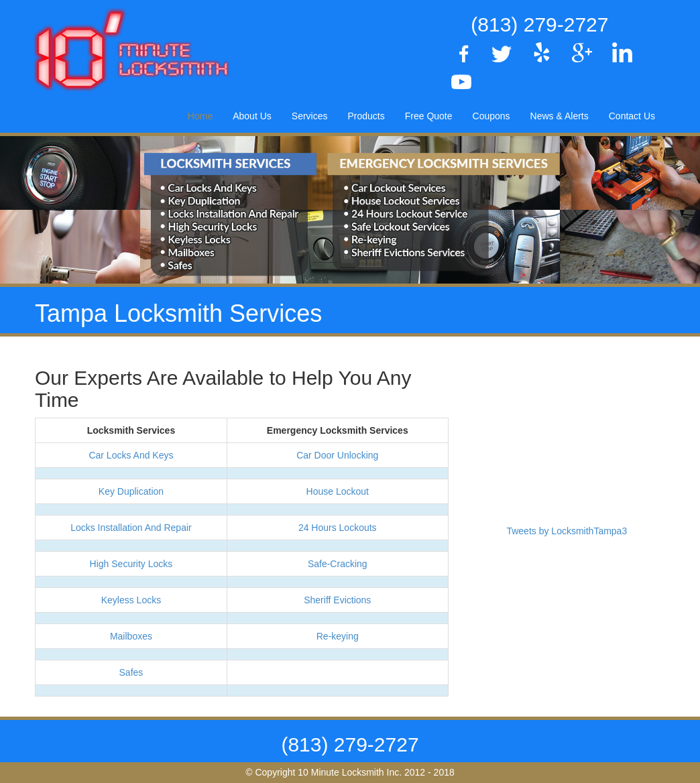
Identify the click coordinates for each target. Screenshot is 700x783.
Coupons (491, 116)
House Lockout (338, 491)
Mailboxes (131, 636)
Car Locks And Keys (131, 455)
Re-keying (338, 636)
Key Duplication (131, 491)
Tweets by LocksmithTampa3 (567, 531)
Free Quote (429, 116)
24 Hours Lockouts (338, 528)
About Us (252, 116)
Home (200, 116)
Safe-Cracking (338, 564)
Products (366, 116)
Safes (131, 672)
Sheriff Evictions (337, 600)
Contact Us (632, 116)
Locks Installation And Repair (131, 528)
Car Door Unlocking (337, 455)
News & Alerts (560, 116)
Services (310, 116)
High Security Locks (131, 564)
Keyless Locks (131, 600)
